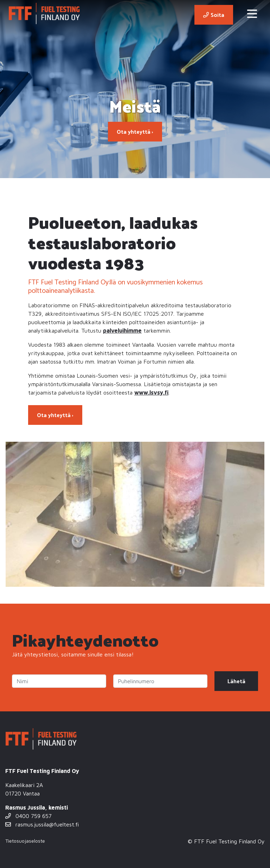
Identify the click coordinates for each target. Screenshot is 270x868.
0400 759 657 (28, 816)
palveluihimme (122, 331)
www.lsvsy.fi (151, 392)
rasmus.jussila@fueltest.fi (42, 824)
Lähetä (236, 681)
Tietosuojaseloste (25, 841)
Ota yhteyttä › (135, 131)
